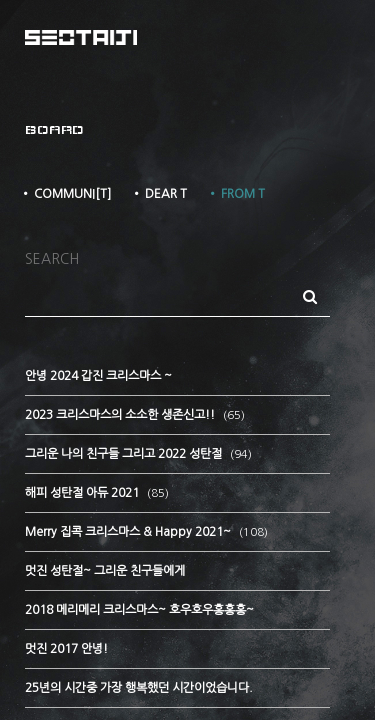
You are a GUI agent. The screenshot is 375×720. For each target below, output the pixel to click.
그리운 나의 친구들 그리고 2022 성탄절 (125, 454)
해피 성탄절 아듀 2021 (83, 493)
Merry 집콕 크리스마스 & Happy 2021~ (129, 532)
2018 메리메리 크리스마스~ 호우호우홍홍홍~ (139, 610)
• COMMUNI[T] (65, 194)
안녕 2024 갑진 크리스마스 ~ (98, 376)
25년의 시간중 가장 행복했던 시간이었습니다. (139, 688)
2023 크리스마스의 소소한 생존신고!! (121, 415)
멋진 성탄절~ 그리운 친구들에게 (105, 571)
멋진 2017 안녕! (66, 649)
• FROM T (236, 194)
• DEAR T (159, 194)
